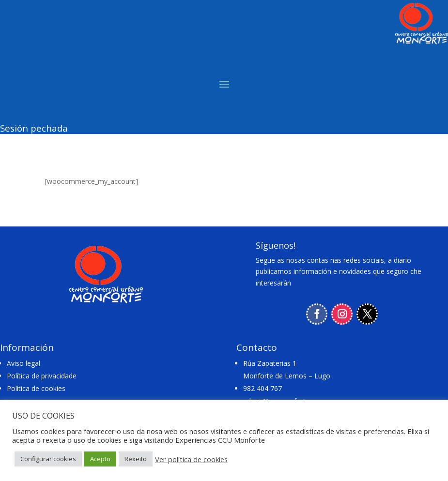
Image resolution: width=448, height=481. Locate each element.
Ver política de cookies (191, 459)
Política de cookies (36, 388)
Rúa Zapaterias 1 (270, 363)
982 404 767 (263, 388)
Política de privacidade (42, 376)
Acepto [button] (100, 459)
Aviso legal (23, 363)
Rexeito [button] (136, 459)
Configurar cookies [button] (48, 459)
